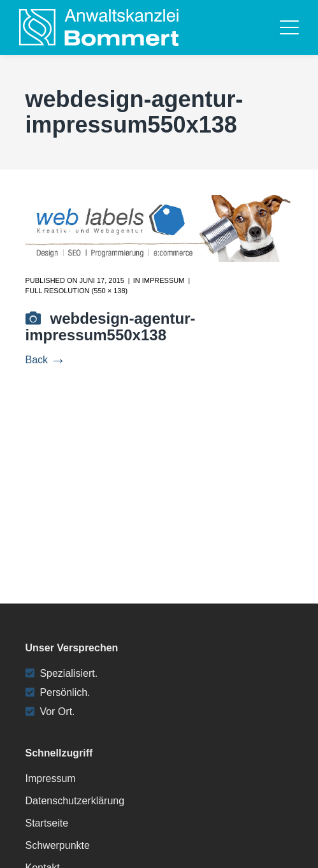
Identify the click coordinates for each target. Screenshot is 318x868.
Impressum (163, 280)
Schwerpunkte (58, 845)
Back (44, 360)
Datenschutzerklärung (75, 801)
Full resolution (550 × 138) (77, 291)
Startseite (47, 823)
